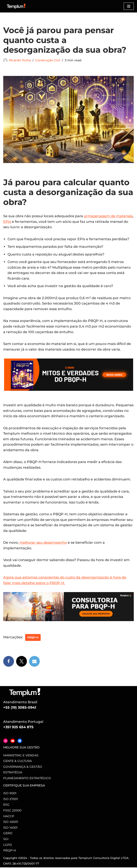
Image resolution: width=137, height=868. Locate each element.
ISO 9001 (10, 794)
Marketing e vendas (21, 756)
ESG (6, 805)
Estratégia (13, 773)
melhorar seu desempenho (43, 543)
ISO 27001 (11, 800)
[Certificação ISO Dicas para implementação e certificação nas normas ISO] (16, 6)
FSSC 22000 (12, 811)
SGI (6, 840)
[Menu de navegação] (129, 6)
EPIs (7, 222)
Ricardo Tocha (20, 60)
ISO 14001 (10, 828)
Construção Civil (48, 60)
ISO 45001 (11, 823)
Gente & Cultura (18, 762)
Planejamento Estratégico (27, 779)
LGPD (8, 845)
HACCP (9, 817)
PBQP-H (33, 638)
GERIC (8, 834)
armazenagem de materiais (108, 216)
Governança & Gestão (23, 767)
